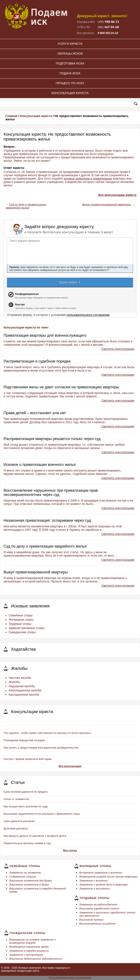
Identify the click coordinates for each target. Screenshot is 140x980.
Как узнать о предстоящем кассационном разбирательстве (41, 748)
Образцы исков (70, 54)
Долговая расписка (16, 828)
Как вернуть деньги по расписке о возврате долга (35, 836)
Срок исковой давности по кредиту (26, 792)
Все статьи (70, 850)
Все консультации (70, 766)
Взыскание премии (91, 920)
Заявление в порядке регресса (29, 951)
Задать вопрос (70, 282)
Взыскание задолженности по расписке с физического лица (42, 814)
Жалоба (14, 682)
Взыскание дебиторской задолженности (36, 959)
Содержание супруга (23, 877)
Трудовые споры (20, 624)
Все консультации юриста (117, 195)
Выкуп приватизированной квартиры (106, 204)
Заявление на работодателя (98, 904)
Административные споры (27, 628)
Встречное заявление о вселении (101, 873)
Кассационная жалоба (24, 695)
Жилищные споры (21, 620)
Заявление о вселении (94, 881)
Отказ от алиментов (16, 799)
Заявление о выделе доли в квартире (104, 885)
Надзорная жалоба (22, 686)
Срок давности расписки (19, 821)
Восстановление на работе (97, 924)
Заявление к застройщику (26, 955)
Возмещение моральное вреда (29, 947)
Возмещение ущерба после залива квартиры (109, 877)
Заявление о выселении (95, 889)
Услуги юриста (70, 44)
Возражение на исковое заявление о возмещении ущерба (33, 941)
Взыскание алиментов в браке (29, 885)
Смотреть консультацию (118, 349)
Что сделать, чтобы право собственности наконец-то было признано (47, 733)
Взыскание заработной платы (99, 908)
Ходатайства (23, 649)
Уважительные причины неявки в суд (27, 843)
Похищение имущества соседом (24, 740)
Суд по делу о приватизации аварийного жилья (26, 206)
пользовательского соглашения (88, 315)
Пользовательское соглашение (70, 977)
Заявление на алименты (25, 873)
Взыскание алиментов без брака (31, 881)
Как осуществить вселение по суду (26, 806)
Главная (11, 116)
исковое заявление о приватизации (88, 179)
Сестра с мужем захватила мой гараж (28, 759)
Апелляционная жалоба (25, 690)
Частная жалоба (20, 678)
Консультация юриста (70, 93)
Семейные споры (21, 615)
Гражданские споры (22, 632)
